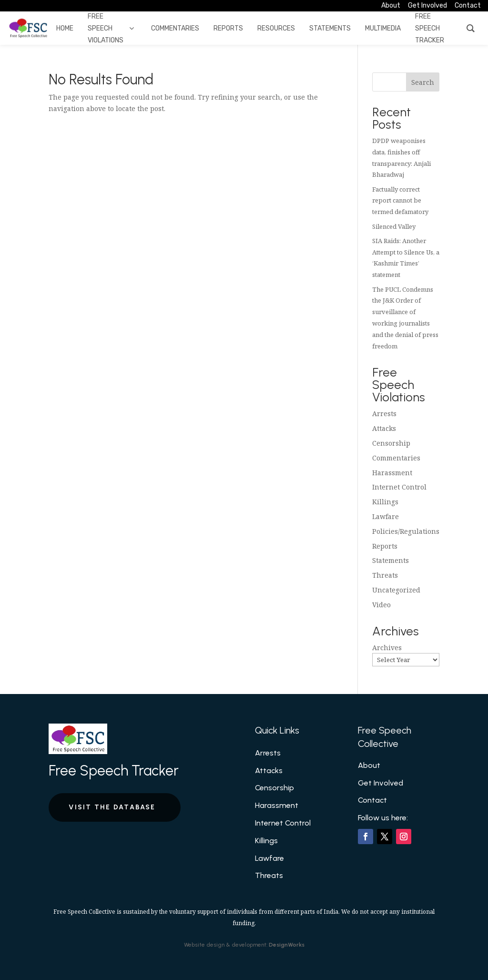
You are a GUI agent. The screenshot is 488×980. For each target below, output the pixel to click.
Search (423, 82)
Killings (385, 502)
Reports (385, 546)
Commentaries (396, 458)
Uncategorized (396, 590)
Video (381, 605)
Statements (391, 560)
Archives (387, 648)
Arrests (384, 413)
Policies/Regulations (406, 531)
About (369, 765)
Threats (385, 575)
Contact (372, 800)
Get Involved (381, 783)
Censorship (391, 443)
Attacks (384, 428)
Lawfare (386, 516)
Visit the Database (112, 807)
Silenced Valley (394, 226)
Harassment (392, 473)
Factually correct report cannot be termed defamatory (400, 201)
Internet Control (399, 487)
